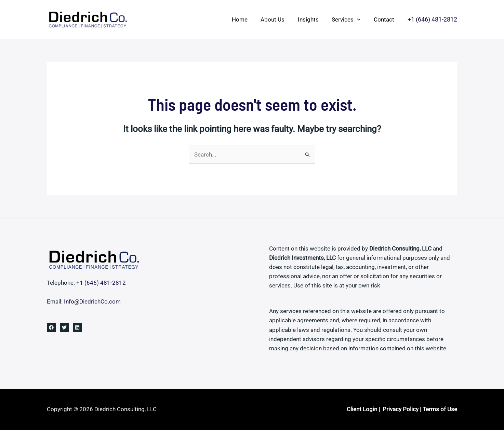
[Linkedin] (77, 327)
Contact (385, 19)
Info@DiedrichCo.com (92, 301)
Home (247, 19)
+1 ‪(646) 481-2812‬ (101, 283)
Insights (312, 19)
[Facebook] (51, 327)
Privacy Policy (401, 409)
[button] (359, 19)
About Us (278, 19)
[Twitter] (64, 327)
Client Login (362, 409)
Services (348, 19)
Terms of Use (440, 409)
